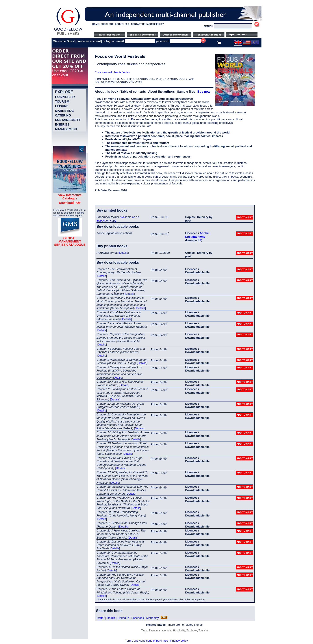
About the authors (162, 92)
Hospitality (65, 97)
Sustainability (68, 120)
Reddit (111, 618)
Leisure (62, 106)
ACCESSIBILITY (156, 24)
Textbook (192, 631)
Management (66, 129)
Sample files (186, 92)
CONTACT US (138, 24)
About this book (106, 92)
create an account (89, 41)
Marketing (64, 111)
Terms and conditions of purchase (146, 641)
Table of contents (133, 92)
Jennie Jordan (122, 72)
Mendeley (152, 618)
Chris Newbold (103, 72)
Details (124, 253)
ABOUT (119, 24)
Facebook (138, 618)
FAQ (127, 24)
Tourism (62, 101)
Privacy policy (179, 641)
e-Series (62, 124)
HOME (96, 24)
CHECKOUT (107, 24)
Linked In (123, 618)
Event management (160, 631)
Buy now (204, 92)
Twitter (100, 618)
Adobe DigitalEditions (197, 235)
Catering (63, 115)
